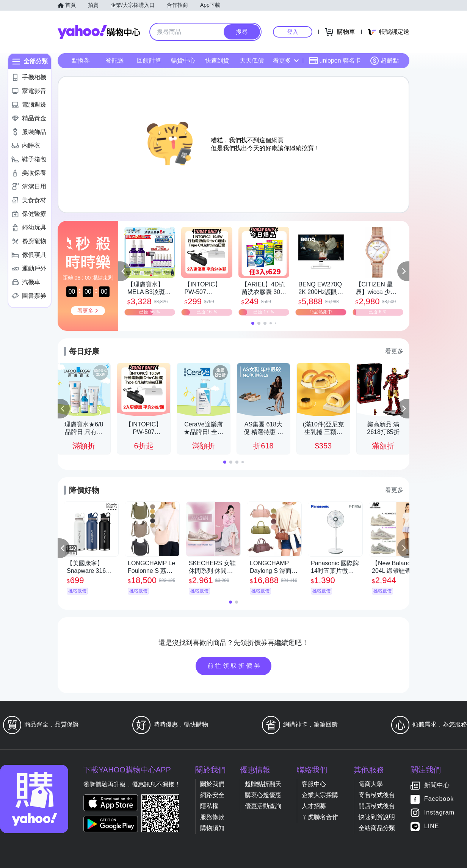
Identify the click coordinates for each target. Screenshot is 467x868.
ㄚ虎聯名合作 (320, 817)
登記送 (115, 61)
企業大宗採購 (320, 795)
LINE (432, 826)
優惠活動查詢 (263, 806)
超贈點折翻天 (263, 784)
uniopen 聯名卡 (335, 61)
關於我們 (212, 784)
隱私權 (209, 806)
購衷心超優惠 (263, 795)
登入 (293, 32)
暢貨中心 (183, 61)
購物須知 (212, 828)
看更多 (286, 61)
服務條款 (212, 817)
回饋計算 (149, 61)
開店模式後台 (377, 806)
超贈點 (384, 61)
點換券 (81, 61)
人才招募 (314, 806)
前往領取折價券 (235, 666)
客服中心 (314, 784)
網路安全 (212, 795)
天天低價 (252, 61)
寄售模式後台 (377, 795)
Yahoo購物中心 (99, 32)
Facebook (439, 799)
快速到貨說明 (377, 817)
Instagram (439, 813)
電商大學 (371, 784)
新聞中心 (437, 785)
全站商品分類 (377, 828)
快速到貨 (217, 61)
